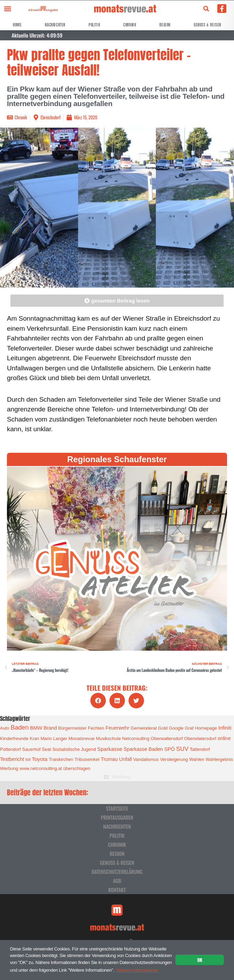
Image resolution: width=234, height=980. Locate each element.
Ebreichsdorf (51, 117)
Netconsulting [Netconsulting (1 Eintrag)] (136, 738)
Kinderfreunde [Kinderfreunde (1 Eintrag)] (14, 738)
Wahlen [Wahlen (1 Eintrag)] (197, 759)
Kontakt (117, 890)
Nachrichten (55, 25)
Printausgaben (117, 817)
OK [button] (200, 960)
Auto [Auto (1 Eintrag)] (5, 728)
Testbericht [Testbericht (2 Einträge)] (12, 759)
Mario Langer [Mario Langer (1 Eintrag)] (54, 738)
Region (165, 25)
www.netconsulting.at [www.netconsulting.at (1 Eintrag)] (41, 768)
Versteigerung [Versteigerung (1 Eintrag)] (174, 759)
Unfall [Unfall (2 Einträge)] (126, 759)
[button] (7, 9)
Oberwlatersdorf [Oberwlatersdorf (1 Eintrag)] (200, 738)
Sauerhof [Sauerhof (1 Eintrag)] (31, 749)
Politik (94, 25)
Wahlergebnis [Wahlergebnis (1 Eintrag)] (219, 759)
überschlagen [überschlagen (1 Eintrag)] (77, 768)
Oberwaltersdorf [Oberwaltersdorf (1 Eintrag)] (167, 738)
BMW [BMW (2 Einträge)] (36, 728)
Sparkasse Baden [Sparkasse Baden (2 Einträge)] (143, 749)
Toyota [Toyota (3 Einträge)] (40, 759)
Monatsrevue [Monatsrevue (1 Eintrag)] (81, 738)
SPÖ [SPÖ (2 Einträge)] (169, 749)
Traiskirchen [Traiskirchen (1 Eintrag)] (61, 759)
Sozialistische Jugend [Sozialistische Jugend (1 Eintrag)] (74, 749)
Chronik (130, 25)
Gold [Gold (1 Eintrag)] (163, 728)
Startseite (117, 808)
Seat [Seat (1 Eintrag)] (46, 749)
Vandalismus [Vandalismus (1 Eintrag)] (146, 759)
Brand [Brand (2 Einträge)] (50, 728)
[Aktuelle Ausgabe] (41, 8)
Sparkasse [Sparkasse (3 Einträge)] (110, 749)
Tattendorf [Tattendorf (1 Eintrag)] (200, 749)
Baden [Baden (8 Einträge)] (20, 728)
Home (17, 25)
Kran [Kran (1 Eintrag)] (34, 738)
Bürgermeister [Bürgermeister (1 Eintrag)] (73, 728)
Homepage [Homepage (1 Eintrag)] (206, 728)
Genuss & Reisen (207, 25)
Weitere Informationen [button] (137, 970)
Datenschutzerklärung (117, 871)
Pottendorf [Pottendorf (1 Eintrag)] (10, 749)
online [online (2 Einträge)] (224, 738)
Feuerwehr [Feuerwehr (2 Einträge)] (118, 728)
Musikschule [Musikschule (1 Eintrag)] (108, 738)
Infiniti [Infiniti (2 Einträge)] (225, 728)
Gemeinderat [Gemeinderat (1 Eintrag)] (144, 728)
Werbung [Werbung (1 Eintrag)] (9, 768)
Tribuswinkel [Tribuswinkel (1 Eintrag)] (87, 759)
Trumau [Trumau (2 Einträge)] (109, 759)
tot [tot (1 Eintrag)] (28, 759)
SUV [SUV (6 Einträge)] (182, 749)
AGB (117, 881)
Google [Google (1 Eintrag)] (176, 728)
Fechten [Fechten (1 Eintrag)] (96, 728)
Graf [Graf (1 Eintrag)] (189, 728)
